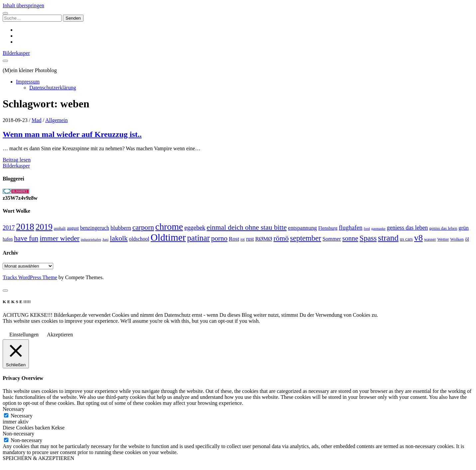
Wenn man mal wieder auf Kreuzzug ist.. (72, 134)
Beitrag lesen (17, 160)
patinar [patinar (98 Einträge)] (199, 238)
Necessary (22, 416)
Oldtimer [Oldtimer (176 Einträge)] (168, 237)
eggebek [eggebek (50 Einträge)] (195, 228)
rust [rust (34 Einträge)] (250, 239)
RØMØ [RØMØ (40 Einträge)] (264, 239)
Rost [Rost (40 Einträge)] (234, 239)
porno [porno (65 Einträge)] (219, 238)
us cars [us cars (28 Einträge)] (406, 239)
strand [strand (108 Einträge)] (388, 238)
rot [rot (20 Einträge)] (243, 239)
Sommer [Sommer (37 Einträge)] (332, 239)
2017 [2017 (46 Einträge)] (9, 228)
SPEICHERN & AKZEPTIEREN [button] (38, 458)
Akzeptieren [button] (60, 335)
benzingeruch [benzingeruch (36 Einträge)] (95, 228)
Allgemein (57, 120)
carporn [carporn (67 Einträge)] (143, 227)
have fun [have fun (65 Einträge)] (26, 238)
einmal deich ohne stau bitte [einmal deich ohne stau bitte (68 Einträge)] (247, 227)
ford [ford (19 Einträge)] (367, 228)
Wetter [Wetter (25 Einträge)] (443, 239)
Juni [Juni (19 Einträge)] (105, 239)
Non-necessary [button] (18, 434)
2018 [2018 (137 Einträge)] (25, 227)
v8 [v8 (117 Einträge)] (418, 238)
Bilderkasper (16, 53)
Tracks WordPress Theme (30, 277)
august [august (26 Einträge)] (73, 228)
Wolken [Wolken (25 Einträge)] (457, 239)
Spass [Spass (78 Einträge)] (368, 238)
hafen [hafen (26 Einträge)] (8, 239)
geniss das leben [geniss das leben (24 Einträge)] (443, 228)
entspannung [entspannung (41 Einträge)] (303, 228)
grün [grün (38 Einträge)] (463, 228)
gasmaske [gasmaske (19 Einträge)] (378, 228)
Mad (36, 120)
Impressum (28, 82)
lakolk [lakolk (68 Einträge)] (119, 238)
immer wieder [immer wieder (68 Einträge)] (60, 238)
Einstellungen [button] (24, 335)
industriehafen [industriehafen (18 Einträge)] (91, 239)
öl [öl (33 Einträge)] (467, 239)
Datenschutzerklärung (53, 88)
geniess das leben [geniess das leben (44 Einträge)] (407, 228)
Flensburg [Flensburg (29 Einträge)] (328, 228)
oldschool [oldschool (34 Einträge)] (139, 239)
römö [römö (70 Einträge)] (281, 238)
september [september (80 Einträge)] (306, 238)
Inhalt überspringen (23, 5)
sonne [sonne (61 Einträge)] (350, 238)
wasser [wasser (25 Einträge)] (430, 239)
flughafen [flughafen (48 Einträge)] (350, 228)
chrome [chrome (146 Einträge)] (169, 227)
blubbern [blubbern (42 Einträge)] (121, 228)
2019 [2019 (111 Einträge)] (44, 227)
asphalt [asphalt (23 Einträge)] (60, 228)
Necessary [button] (14, 409)
